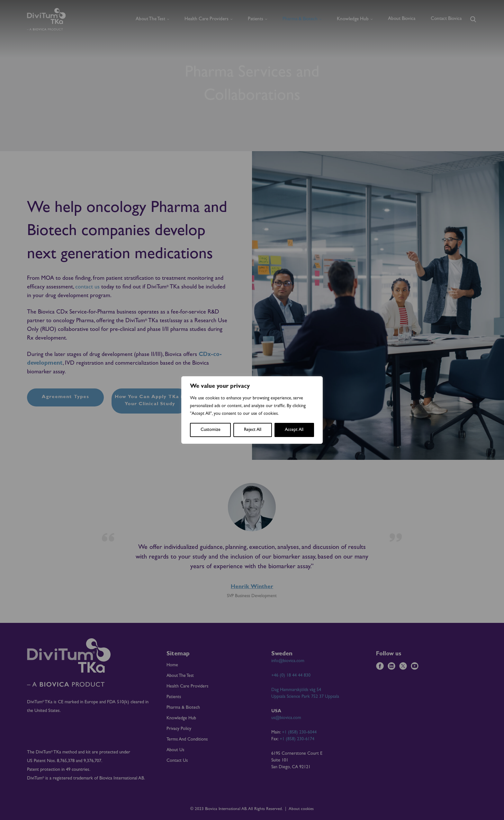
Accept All (294, 430)
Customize (211, 430)
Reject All (253, 430)
